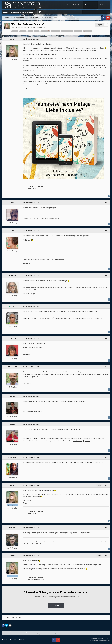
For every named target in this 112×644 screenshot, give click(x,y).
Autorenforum (90, 5)
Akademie (65, 5)
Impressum (5, 640)
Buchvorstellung (39, 27)
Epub (85, 441)
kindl (89, 441)
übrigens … (27, 263)
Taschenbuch (78, 441)
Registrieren (104, 5)
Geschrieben (31, 39)
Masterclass (77, 5)
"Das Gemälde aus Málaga (37, 189)
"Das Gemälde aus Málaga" (47, 54)
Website (30, 186)
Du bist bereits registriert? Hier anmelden (20, 12)
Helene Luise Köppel (30, 318)
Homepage (27, 438)
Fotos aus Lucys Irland (57, 259)
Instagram (40, 186)
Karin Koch (27, 354)
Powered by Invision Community (99, 641)
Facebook (35, 186)
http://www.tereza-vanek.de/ (33, 412)
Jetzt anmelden (56, 606)
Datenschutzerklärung (17, 640)
